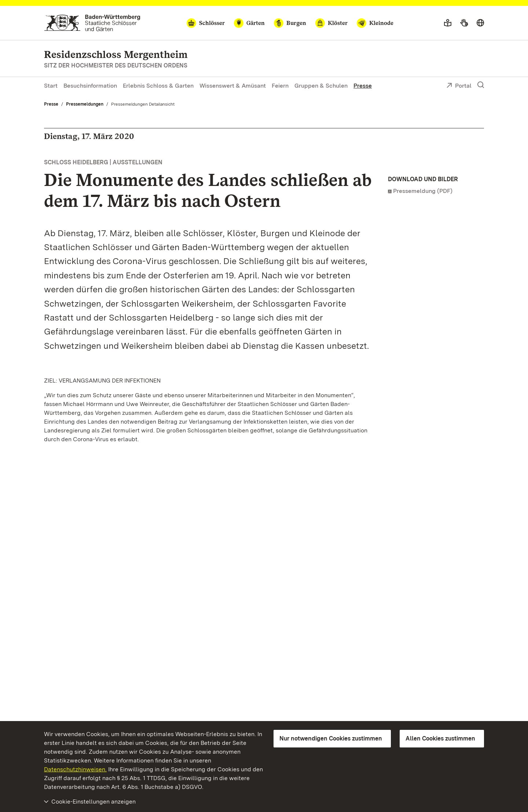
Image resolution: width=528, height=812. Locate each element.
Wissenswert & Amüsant (233, 86)
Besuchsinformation (90, 86)
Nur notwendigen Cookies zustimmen (331, 738)
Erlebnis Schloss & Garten (158, 86)
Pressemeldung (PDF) (423, 191)
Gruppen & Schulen (321, 86)
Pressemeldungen (85, 104)
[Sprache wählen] (480, 23)
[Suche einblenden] (481, 85)
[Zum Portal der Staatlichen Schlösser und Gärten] (92, 23)
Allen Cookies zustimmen (440, 738)
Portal (459, 86)
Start (51, 86)
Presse (363, 86)
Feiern (280, 86)
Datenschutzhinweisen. (75, 769)
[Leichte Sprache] (448, 23)
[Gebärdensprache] (464, 23)
